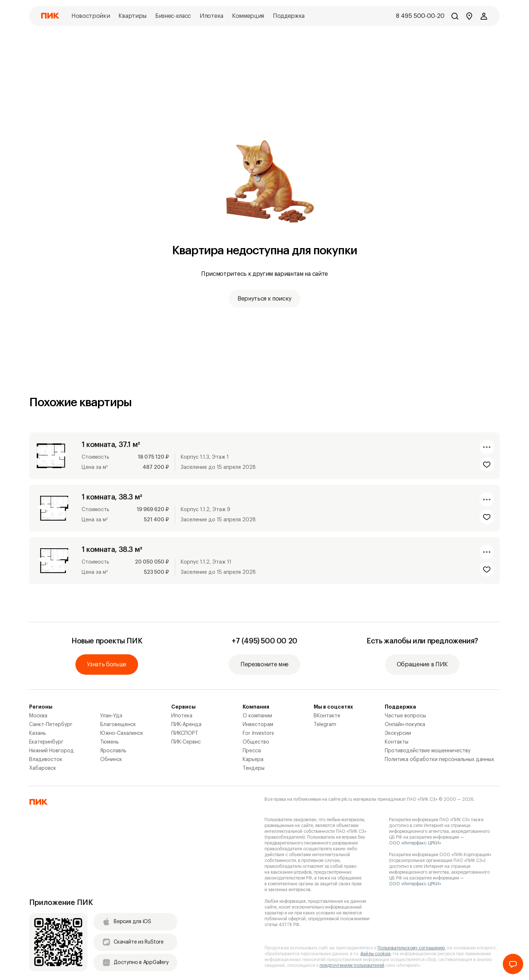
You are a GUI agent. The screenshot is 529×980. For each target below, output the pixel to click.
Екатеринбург (46, 742)
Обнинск (111, 760)
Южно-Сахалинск (122, 733)
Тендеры (254, 768)
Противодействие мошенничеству (428, 751)
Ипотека (182, 716)
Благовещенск (118, 725)
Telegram (325, 725)
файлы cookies (375, 954)
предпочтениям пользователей (352, 965)
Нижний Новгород (52, 751)
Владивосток (46, 760)
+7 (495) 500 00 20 (264, 641)
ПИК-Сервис (186, 742)
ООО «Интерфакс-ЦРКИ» (415, 843)
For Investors (258, 733)
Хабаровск (43, 768)
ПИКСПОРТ (185, 733)
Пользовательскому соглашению (411, 948)
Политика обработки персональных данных (439, 760)
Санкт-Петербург (51, 725)
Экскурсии (398, 733)
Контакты (397, 742)
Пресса (252, 751)
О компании (257, 716)
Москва (38, 716)
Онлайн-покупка (405, 725)
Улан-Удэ (111, 716)
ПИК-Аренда (186, 725)
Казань (38, 733)
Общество (256, 742)
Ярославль (113, 751)
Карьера (253, 760)
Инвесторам (258, 725)
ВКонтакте (327, 716)
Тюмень (109, 742)
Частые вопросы (405, 716)
